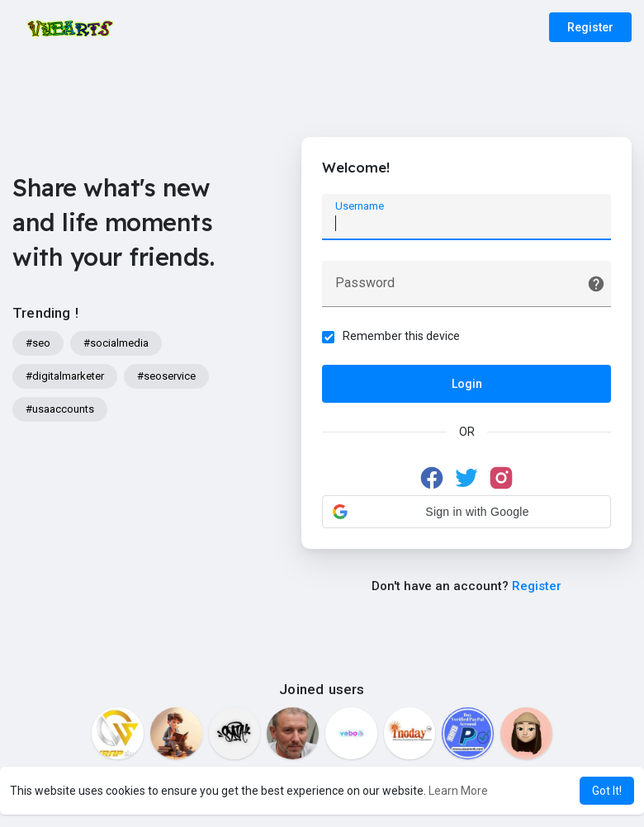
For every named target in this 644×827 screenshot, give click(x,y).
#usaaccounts (60, 409)
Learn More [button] (458, 791)
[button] (466, 512)
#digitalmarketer (65, 376)
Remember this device (401, 336)
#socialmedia (116, 343)
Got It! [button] (607, 791)
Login (467, 384)
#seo (38, 343)
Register (590, 27)
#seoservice (166, 376)
